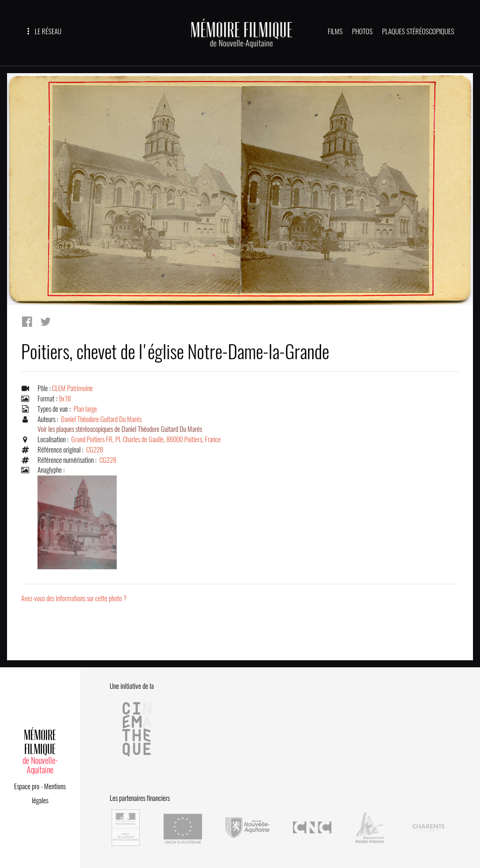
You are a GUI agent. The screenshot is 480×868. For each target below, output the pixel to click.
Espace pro (27, 786)
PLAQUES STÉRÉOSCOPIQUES (418, 31)
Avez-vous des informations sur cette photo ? (74, 598)
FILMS (335, 31)
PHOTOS (362, 31)
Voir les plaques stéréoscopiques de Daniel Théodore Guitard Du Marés (120, 429)
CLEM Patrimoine (72, 388)
